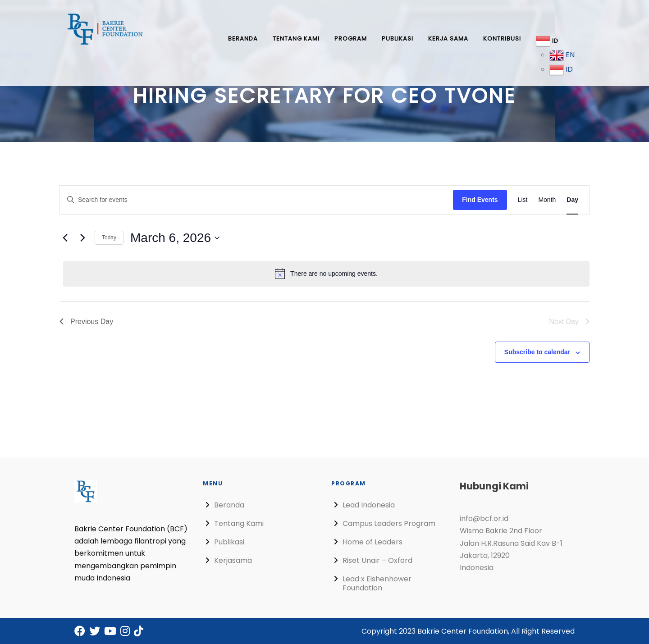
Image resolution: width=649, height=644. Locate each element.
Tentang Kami (296, 39)
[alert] (326, 274)
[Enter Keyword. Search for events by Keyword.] (256, 200)
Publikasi (398, 39)
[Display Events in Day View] (572, 200)
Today (109, 238)
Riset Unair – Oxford (377, 560)
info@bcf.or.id (484, 518)
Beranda (243, 39)
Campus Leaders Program (389, 523)
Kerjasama (233, 560)
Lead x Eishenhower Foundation (377, 583)
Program (351, 39)
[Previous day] (65, 238)
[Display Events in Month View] (547, 200)
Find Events (480, 200)
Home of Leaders (372, 542)
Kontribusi (502, 39)
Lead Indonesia (369, 505)
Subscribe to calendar (537, 352)
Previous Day (86, 322)
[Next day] (82, 238)
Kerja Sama (448, 39)
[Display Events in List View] (523, 200)
